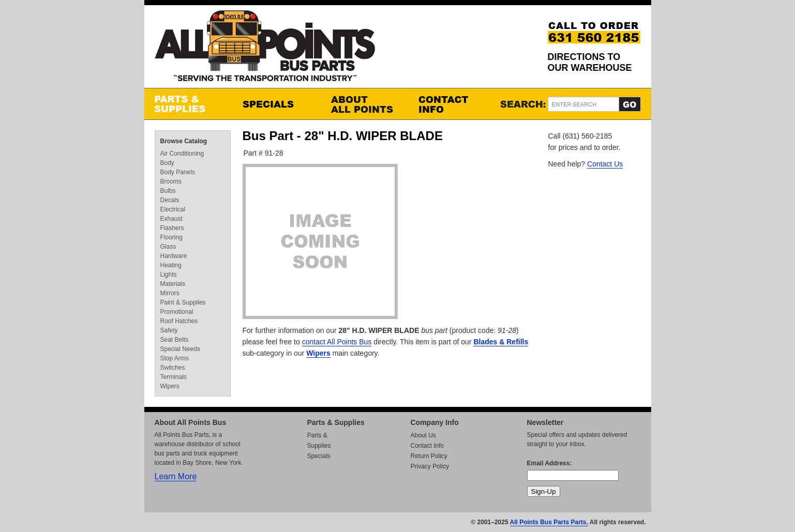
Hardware (174, 256)
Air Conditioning (182, 154)
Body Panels (178, 172)
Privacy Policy (430, 466)
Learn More (176, 476)
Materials (173, 284)
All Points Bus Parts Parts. (549, 522)
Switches (173, 368)
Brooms (171, 181)
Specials (276, 104)
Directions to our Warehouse (590, 62)
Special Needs (180, 349)
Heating (171, 265)
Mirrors (170, 293)
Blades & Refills (501, 342)
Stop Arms (175, 358)
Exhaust (171, 219)
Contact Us (605, 164)
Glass (168, 247)
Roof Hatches (179, 321)
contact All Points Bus (337, 342)
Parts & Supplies (188, 104)
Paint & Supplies (183, 302)
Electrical (173, 209)
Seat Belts (175, 340)
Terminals (174, 377)
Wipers (318, 353)
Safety (169, 330)
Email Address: (550, 463)
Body (167, 163)
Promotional (177, 312)
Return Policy (429, 456)
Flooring (171, 237)
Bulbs (168, 191)
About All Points (364, 104)
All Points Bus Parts (265, 49)
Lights (169, 275)
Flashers (172, 228)
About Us (423, 435)
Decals (170, 200)
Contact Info (452, 104)
